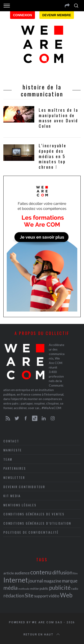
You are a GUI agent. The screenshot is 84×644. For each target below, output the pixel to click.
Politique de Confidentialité (31, 532)
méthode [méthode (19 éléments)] (24, 589)
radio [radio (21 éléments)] (75, 589)
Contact (11, 441)
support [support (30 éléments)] (41, 596)
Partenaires (15, 468)
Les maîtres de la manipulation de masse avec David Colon (58, 118)
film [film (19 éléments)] (75, 573)
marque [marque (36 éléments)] (70, 581)
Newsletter (14, 477)
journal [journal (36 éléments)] (36, 581)
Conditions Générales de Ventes (34, 514)
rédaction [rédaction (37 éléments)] (14, 596)
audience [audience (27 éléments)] (22, 573)
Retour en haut (42, 635)
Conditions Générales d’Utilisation (37, 523)
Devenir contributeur (24, 487)
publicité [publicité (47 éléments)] (60, 588)
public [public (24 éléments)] (44, 588)
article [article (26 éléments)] (9, 573)
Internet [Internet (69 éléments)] (16, 580)
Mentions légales (20, 505)
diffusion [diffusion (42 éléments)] (62, 572)
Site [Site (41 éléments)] (29, 595)
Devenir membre (57, 15)
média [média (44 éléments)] (11, 588)
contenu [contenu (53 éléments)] (41, 572)
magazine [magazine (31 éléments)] (52, 581)
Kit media (12, 496)
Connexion (23, 15)
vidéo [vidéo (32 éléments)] (54, 596)
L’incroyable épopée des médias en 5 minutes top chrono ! (53, 156)
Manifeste (13, 450)
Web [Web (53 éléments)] (66, 595)
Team (8, 459)
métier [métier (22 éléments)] (35, 588)
